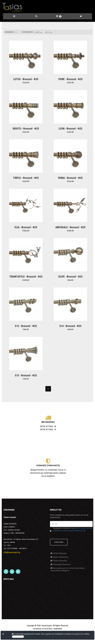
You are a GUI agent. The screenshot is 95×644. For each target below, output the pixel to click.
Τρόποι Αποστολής (60, 567)
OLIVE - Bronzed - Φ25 (70, 277)
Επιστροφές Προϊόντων (61, 571)
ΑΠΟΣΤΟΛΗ (59, 549)
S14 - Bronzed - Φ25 (70, 326)
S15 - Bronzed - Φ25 (26, 375)
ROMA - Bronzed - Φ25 (70, 178)
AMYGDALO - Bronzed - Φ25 (70, 227)
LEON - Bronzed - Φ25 (70, 129)
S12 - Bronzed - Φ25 (26, 326)
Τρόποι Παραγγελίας (60, 564)
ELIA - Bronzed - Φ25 (26, 227)
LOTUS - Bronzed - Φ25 (26, 79)
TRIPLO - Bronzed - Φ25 (26, 178)
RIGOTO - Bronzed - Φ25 (26, 129)
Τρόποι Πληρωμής (59, 560)
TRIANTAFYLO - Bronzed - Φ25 (26, 277)
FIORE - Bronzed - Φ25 (70, 79)
